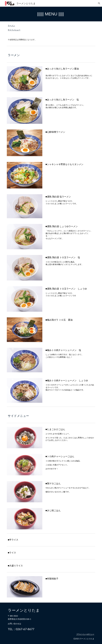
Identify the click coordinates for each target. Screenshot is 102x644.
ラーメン (11, 26)
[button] (99, 3)
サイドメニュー (14, 30)
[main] (51, 14)
